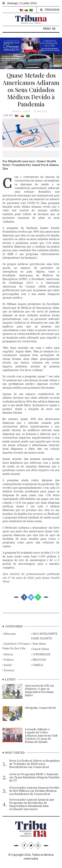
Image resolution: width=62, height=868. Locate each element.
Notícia (17, 111)
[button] (49, 29)
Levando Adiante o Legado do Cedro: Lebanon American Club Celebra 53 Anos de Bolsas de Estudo (41, 740)
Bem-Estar (39, 648)
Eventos (8, 674)
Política (8, 664)
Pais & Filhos (40, 653)
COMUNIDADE (41, 658)
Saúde (27, 111)
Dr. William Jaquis (14, 309)
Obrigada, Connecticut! (40, 712)
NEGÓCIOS (39, 664)
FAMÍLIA (37, 669)
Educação (9, 638)
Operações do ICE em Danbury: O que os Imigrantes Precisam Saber (39, 695)
